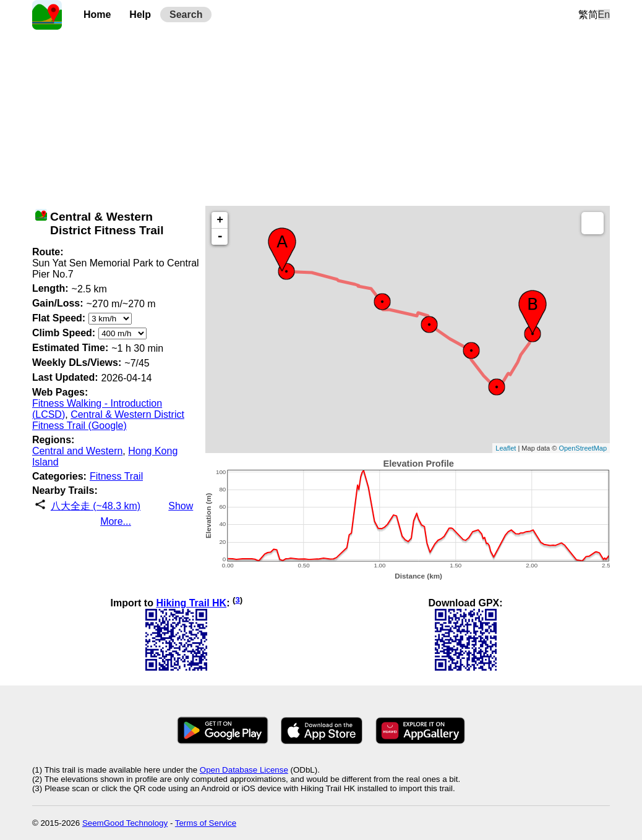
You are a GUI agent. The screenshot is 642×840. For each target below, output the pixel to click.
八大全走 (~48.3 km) (96, 506)
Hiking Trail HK (191, 603)
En (604, 15)
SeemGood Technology (125, 823)
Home (97, 15)
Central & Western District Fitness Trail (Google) (108, 420)
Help (140, 15)
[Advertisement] (321, 116)
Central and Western (77, 451)
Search (186, 15)
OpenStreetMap (583, 448)
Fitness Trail (116, 476)
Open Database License (244, 770)
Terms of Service (206, 823)
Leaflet (506, 448)
